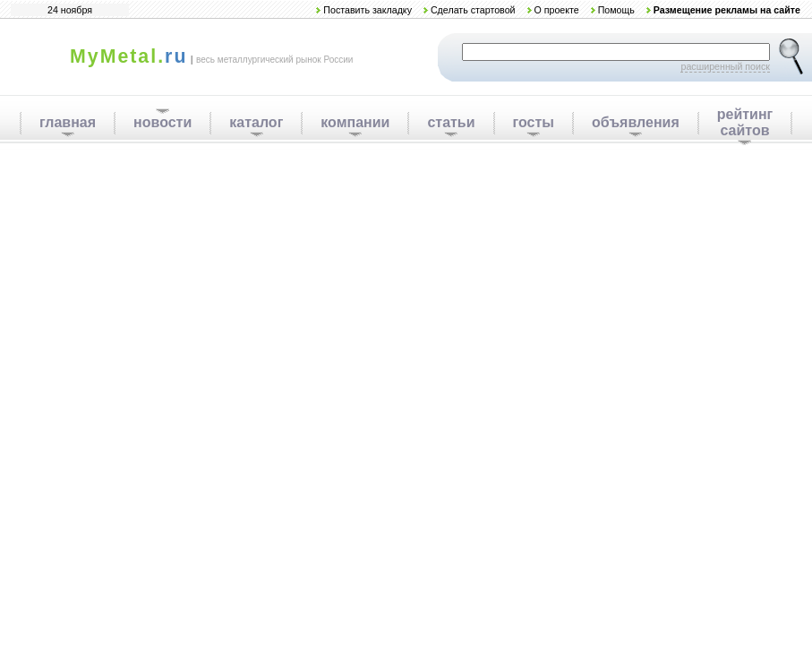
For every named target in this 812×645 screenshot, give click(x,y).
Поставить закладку (368, 10)
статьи (451, 122)
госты (534, 122)
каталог (256, 122)
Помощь (616, 10)
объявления (636, 122)
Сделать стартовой (473, 10)
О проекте (556, 10)
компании (355, 122)
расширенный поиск (725, 66)
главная (68, 122)
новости (162, 122)
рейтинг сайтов (745, 122)
